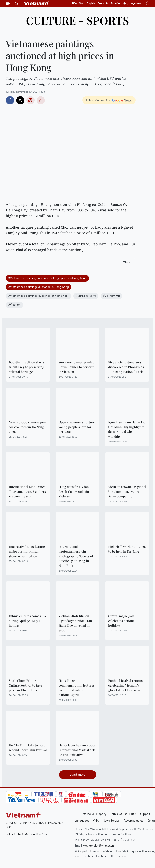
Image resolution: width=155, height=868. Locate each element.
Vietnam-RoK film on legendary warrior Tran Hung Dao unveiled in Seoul (75, 623)
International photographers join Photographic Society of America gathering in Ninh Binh (76, 556)
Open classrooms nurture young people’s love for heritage (77, 427)
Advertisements (133, 820)
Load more (77, 774)
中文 (126, 3)
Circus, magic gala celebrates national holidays (122, 621)
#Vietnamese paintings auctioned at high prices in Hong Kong (47, 278)
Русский (136, 3)
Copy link (41, 100)
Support (145, 814)
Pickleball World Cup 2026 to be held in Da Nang (127, 549)
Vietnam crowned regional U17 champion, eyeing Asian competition (127, 491)
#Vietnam (14, 304)
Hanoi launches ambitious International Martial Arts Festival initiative (77, 750)
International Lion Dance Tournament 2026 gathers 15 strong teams (27, 491)
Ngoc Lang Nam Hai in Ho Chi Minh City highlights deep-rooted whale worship (127, 429)
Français (103, 3)
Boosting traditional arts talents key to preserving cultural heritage (27, 367)
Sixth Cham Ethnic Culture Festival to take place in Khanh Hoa (25, 685)
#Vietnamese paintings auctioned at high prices (38, 296)
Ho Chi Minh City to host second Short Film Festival (28, 748)
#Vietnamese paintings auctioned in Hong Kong (39, 287)
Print (30, 100)
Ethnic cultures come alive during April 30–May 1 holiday (28, 621)
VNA (96, 820)
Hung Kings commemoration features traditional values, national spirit (77, 688)
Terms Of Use (119, 814)
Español (116, 3)
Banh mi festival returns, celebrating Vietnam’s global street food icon (126, 685)
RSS (134, 814)
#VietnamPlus (111, 296)
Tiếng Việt (78, 3)
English (91, 3)
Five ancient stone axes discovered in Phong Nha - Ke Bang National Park (126, 367)
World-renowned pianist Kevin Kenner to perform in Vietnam (76, 367)
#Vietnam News (86, 296)
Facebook (10, 100)
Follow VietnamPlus (98, 100)
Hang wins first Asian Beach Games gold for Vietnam (74, 491)
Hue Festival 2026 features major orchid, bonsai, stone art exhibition (28, 551)
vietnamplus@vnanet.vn (99, 845)
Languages (82, 820)
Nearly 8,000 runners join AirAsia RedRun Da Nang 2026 (27, 427)
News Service (111, 820)
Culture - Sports (77, 20)
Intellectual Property (94, 814)
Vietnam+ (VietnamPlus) (37, 3)
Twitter (20, 100)
